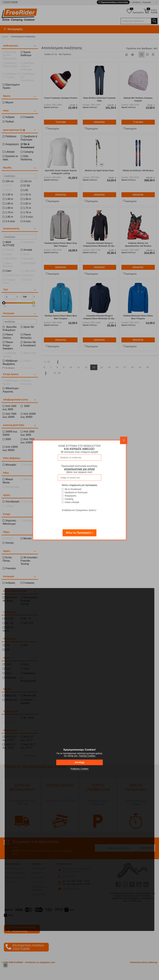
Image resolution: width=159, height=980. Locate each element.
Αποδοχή (79, 762)
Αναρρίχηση (70, 496)
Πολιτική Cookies (87, 756)
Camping (69, 499)
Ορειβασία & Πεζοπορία (76, 492)
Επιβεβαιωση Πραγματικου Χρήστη (79, 510)
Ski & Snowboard (73, 489)
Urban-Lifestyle (72, 502)
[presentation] (79, 518)
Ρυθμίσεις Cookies (79, 769)
